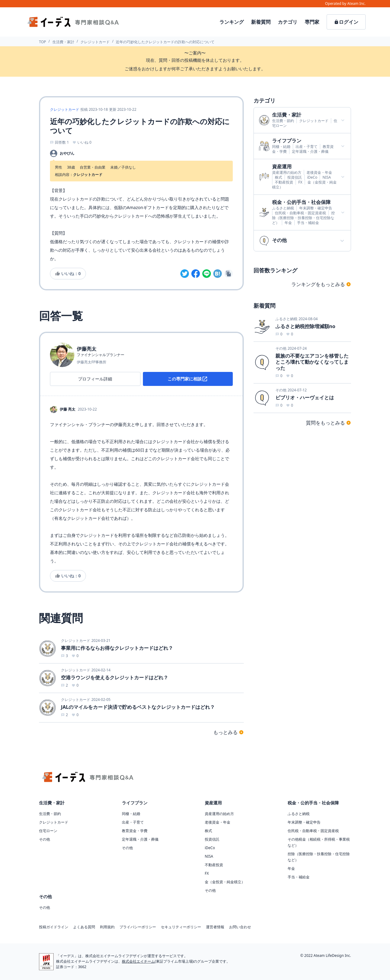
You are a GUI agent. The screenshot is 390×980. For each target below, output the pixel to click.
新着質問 (261, 22)
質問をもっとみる (328, 423)
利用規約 (107, 927)
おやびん (67, 153)
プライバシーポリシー (138, 927)
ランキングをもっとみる (321, 284)
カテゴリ (288, 22)
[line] (207, 274)
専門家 (312, 22)
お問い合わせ (240, 927)
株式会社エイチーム (138, 961)
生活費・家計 (63, 42)
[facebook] (196, 274)
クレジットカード (95, 42)
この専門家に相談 (188, 379)
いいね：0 (68, 273)
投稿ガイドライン (54, 927)
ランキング (232, 22)
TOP (43, 42)
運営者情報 (215, 927)
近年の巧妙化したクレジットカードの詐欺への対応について (165, 42)
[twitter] (185, 274)
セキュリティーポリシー (181, 927)
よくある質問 (84, 927)
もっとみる (229, 732)
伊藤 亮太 (67, 409)
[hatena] (218, 274)
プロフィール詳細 (95, 379)
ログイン (346, 22)
